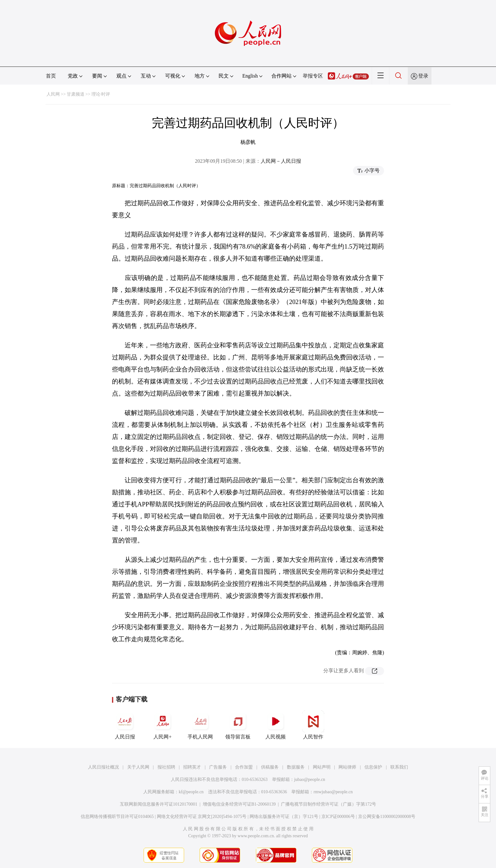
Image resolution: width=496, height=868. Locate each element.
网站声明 (322, 767)
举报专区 (313, 76)
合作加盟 (244, 767)
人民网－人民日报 (281, 161)
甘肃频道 (76, 94)
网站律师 (347, 767)
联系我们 (399, 767)
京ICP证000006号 (338, 817)
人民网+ (163, 725)
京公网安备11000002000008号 (387, 817)
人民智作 (313, 725)
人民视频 (276, 725)
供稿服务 (270, 767)
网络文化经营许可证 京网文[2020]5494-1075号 (202, 817)
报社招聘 (166, 767)
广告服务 (218, 767)
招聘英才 (192, 767)
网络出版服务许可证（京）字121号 (284, 817)
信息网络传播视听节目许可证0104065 (117, 817)
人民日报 (125, 725)
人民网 (53, 94)
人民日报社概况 (103, 767)
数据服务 (296, 767)
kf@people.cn (191, 792)
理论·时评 (101, 94)
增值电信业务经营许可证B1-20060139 (239, 804)
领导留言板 (238, 725)
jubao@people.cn (310, 779)
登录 (423, 76)
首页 (51, 76)
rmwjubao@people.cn (333, 792)
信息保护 (373, 767)
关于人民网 (138, 767)
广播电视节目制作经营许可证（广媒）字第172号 (329, 804)
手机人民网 (200, 725)
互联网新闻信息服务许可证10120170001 (159, 804)
